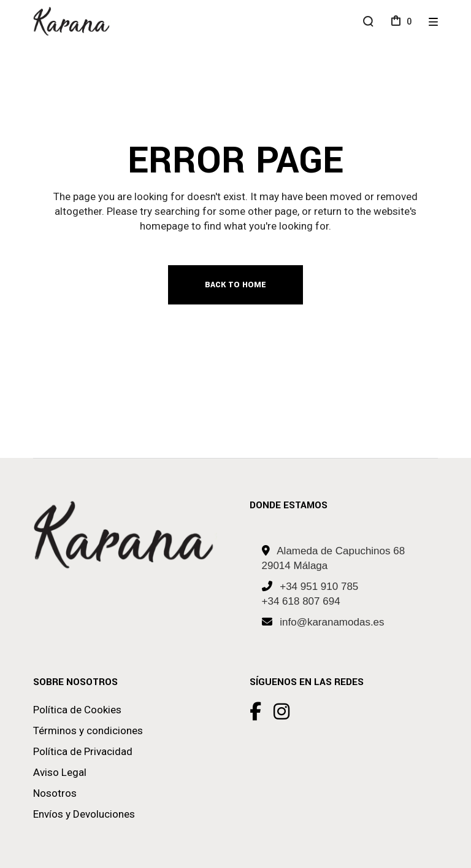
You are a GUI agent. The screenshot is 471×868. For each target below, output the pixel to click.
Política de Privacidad (83, 751)
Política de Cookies (77, 710)
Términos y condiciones (88, 730)
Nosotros (55, 793)
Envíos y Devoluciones (84, 814)
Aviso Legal (60, 772)
